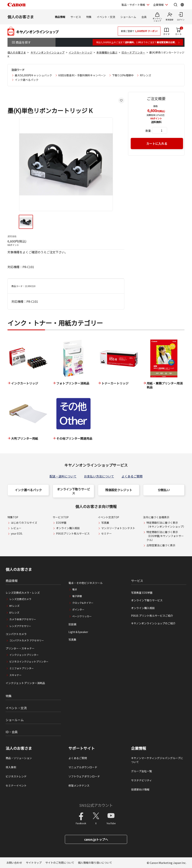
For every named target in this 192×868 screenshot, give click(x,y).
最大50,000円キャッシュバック (33, 75)
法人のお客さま (19, 748)
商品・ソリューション (19, 758)
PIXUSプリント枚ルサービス (73, 533)
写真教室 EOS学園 (142, 593)
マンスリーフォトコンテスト (118, 528)
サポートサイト (82, 748)
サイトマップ (34, 863)
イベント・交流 (106, 17)
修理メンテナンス (79, 785)
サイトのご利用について (60, 863)
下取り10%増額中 (123, 75)
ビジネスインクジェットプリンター (29, 662)
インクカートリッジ (80, 52)
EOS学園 (61, 523)
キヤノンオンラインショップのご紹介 (153, 623)
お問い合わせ (14, 863)
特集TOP (13, 517)
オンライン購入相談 (68, 528)
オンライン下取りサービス (73, 491)
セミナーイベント (16, 785)
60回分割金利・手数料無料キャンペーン (82, 75)
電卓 (75, 589)
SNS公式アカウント (96, 805)
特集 (89, 17)
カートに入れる (157, 144)
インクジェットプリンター (24, 655)
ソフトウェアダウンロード (84, 776)
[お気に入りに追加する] (121, 100)
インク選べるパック (27, 80)
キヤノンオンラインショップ (48, 52)
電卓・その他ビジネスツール (85, 583)
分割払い (164, 490)
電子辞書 (77, 596)
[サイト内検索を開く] (175, 5)
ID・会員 (12, 732)
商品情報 (60, 17)
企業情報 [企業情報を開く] (158, 5)
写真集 (72, 640)
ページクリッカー (82, 616)
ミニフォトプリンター (22, 668)
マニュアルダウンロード (83, 767)
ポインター (78, 610)
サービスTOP (61, 517)
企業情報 (139, 748)
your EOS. (17, 533)
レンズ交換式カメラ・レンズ (23, 593)
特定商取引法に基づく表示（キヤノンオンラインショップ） (166, 525)
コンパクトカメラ (16, 634)
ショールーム (128, 17)
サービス (76, 17)
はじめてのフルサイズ (24, 523)
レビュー (16, 528)
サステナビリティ (141, 780)
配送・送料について (63, 476)
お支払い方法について (99, 476)
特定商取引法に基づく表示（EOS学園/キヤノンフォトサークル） (165, 536)
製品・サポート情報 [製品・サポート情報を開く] (133, 5)
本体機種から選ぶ (107, 52)
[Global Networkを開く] (182, 5)
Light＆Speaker (78, 632)
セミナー (106, 533)
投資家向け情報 (140, 789)
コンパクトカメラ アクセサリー (27, 640)
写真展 (105, 523)
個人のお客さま (21, 17)
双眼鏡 (72, 624)
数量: (148, 131)
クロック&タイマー (83, 603)
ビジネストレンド (16, 776)
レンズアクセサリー (20, 626)
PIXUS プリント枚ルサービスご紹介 (152, 616)
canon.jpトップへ (96, 839)
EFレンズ (14, 613)
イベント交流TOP (108, 517)
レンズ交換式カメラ (20, 599)
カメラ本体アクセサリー (23, 619)
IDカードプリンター (133, 52)
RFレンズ (145, 75)
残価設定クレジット (119, 490)
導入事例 (11, 767)
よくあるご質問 (132, 476)
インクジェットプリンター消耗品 (25, 683)
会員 (144, 17)
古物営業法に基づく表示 (161, 545)
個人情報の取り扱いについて (95, 863)
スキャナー (15, 675)
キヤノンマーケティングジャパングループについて (157, 760)
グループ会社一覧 (141, 771)
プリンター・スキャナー (20, 648)
